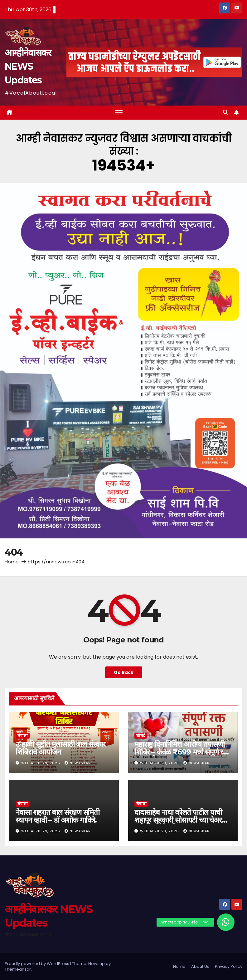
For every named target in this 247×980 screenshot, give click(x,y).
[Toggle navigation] (119, 113)
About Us (200, 966)
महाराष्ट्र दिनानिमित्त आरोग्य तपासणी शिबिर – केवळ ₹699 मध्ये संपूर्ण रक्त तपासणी (183, 752)
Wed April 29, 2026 (41, 763)
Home (12, 562)
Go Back (124, 672)
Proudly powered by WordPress (37, 964)
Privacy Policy (229, 966)
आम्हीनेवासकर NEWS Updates (28, 66)
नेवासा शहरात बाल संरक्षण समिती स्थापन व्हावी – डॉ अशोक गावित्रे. (58, 816)
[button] (225, 112)
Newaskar (78, 763)
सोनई (141, 736)
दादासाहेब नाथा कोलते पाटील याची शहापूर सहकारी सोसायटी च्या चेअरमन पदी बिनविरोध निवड (182, 820)
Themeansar (18, 969)
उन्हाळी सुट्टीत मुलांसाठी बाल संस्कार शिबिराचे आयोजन (61, 748)
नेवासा (23, 736)
